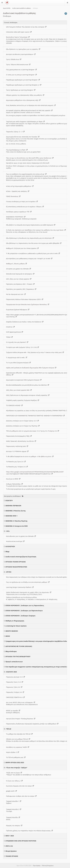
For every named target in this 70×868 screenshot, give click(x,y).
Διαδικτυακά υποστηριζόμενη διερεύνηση (21, 557)
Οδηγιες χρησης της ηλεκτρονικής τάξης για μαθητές (25, 95)
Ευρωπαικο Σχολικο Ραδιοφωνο (18, 310)
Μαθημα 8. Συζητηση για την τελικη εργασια (22, 248)
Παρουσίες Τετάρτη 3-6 (15, 692)
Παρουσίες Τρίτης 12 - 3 (15, 132)
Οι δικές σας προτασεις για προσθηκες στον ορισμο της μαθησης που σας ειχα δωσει (36, 230)
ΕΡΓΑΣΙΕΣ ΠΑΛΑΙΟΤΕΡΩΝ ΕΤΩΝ (16, 567)
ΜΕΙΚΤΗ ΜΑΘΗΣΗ (12, 631)
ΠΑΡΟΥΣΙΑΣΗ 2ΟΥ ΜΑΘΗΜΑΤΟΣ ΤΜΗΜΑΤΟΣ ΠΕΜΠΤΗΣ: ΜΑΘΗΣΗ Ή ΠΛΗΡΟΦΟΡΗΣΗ (35, 416)
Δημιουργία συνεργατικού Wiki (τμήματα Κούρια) (24, 380)
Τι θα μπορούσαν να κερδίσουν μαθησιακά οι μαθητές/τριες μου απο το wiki (33, 253)
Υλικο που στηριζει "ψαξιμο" (17, 768)
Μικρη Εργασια (11, 851)
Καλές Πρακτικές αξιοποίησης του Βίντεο (21, 441)
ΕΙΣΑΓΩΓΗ (9, 500)
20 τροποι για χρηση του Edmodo (19, 269)
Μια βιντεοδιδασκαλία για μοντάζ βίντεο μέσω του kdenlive (28, 385)
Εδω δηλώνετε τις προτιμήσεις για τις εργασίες (23, 49)
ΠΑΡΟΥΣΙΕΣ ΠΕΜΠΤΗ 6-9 (15, 697)
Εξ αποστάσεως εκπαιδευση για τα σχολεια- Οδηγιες (25, 207)
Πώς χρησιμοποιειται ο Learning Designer (21, 70)
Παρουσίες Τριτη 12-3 (15, 682)
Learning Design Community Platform (20, 587)
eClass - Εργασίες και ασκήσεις (18, 191)
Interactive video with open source (19, 32)
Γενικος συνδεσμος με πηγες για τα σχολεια (22, 201)
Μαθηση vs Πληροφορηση (15, 621)
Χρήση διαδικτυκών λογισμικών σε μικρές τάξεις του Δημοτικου (29, 592)
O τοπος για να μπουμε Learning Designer (21, 75)
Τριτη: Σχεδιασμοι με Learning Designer (21, 90)
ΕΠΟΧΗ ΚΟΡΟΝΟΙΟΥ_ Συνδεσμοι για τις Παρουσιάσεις (25, 605)
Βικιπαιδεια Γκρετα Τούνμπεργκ (18, 37)
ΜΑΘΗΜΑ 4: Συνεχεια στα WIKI (17, 526)
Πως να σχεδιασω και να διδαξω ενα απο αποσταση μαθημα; (28, 582)
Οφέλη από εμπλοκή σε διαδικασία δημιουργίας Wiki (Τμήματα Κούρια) (31, 368)
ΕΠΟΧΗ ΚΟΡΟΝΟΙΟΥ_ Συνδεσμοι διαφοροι (21, 616)
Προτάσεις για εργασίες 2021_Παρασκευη (21, 289)
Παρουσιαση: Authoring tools (17, 446)
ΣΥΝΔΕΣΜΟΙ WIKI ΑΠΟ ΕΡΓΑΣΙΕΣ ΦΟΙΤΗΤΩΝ (21, 841)
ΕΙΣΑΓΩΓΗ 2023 (12, 672)
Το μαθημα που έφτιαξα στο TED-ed (19, 734)
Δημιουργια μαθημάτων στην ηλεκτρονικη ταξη (23, 100)
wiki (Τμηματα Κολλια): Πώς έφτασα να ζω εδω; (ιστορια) (26, 27)
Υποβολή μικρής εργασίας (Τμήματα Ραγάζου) (23, 400)
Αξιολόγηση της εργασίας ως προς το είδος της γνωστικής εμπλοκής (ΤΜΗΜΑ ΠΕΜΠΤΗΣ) (37, 411)
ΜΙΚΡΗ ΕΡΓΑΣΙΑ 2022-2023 (15, 762)
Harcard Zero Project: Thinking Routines (21, 719)
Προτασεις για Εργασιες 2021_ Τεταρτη (20, 284)
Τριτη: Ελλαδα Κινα (14, 59)
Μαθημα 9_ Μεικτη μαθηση (16, 264)
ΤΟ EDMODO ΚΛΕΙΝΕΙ (14, 405)
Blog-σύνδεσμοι (11, 651)
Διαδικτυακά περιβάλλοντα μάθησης (22, 8)
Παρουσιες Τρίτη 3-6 (14, 687)
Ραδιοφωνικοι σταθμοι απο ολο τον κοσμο (21, 796)
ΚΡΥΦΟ (9, 572)
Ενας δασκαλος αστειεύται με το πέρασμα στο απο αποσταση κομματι (31, 105)
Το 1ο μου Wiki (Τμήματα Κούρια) (18, 363)
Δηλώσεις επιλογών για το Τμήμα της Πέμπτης (23, 426)
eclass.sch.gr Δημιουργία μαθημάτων (20, 186)
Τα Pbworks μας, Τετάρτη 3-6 (17, 467)
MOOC (8, 636)
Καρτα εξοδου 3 (13, 752)
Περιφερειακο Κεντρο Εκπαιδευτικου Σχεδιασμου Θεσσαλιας (28, 304)
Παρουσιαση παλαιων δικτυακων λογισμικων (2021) (25, 299)
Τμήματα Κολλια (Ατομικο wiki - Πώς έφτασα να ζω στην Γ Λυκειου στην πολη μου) (35, 352)
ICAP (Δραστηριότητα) (15, 332)
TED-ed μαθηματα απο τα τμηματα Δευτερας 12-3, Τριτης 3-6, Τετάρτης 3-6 (33, 431)
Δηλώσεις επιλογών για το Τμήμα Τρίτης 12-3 (22, 421)
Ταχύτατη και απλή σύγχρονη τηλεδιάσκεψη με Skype (25, 122)
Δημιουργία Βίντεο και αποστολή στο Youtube (23, 137)
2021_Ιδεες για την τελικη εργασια (19, 279)
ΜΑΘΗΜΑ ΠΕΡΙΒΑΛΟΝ (13, 506)
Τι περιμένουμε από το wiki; (17, 357)
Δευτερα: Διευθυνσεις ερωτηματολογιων (21, 54)
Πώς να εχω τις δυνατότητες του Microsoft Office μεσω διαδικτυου (30, 158)
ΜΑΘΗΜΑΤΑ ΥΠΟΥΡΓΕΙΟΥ (16, 217)
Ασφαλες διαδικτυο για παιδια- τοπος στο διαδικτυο (25, 322)
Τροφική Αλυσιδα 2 (14, 809)
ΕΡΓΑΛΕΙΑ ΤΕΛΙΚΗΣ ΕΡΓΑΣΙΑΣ (16, 562)
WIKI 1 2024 (10, 836)
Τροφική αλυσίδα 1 (14, 801)
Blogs (7, 552)
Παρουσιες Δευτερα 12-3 (15, 677)
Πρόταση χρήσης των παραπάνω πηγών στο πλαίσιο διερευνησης (29, 831)
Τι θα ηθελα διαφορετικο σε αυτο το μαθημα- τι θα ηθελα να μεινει (30, 456)
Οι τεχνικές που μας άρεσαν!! (17, 342)
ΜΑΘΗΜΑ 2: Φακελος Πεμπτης (16, 521)
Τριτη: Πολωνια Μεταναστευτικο (18, 64)
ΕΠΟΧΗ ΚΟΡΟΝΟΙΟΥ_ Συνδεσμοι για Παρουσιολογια (24, 611)
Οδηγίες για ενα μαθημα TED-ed (18, 739)
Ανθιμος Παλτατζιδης (14, 484)
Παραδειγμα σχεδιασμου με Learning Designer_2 (24, 85)
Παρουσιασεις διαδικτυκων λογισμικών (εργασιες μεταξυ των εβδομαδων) (32, 724)
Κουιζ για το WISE (13, 479)
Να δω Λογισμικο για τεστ (16, 294)
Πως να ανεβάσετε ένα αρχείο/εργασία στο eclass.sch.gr (26, 174)
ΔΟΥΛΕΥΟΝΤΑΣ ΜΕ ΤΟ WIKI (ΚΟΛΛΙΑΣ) (19, 646)
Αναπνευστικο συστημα (15, 541)
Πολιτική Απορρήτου (48, 866)
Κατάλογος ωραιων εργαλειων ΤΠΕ (19, 212)
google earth (11, 791)
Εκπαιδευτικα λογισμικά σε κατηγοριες (20, 274)
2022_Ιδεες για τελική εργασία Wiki (19, 390)
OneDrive (10, 327)
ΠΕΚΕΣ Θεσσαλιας (13, 196)
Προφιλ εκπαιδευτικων (14, 662)
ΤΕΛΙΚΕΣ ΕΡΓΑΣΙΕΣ (12, 856)
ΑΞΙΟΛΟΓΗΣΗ (10, 546)
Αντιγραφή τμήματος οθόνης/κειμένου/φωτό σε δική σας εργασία (29, 110)
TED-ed (9, 729)
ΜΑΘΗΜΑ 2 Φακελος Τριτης (16, 511)
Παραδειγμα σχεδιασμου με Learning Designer (23, 80)
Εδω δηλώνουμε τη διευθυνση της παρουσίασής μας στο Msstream (30, 238)
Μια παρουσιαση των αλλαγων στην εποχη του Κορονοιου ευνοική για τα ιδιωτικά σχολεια (38, 577)
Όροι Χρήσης (37, 866)
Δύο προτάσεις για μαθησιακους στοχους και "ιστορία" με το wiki (29, 259)
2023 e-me (9, 846)
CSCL (8, 531)
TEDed (9, 337)
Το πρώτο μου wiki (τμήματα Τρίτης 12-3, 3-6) (22, 347)
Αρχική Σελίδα (7, 8)
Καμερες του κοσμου (14, 826)
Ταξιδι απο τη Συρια (14, 773)
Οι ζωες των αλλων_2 (14, 781)
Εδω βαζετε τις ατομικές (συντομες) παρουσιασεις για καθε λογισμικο (31, 225)
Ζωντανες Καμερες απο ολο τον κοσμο (20, 786)
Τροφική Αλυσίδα (13, 817)
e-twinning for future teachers (16, 626)
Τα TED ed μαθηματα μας (16, 757)
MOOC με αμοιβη (13, 711)
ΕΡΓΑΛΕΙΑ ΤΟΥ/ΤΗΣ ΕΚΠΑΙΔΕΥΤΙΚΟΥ (18, 657)
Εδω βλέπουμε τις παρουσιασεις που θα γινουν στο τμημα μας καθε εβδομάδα (34, 243)
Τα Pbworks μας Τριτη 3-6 (16, 462)
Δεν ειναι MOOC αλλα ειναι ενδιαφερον (21, 702)
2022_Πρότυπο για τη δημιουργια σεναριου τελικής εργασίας (28, 395)
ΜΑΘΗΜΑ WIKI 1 (12, 516)
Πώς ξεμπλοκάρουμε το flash (17, 150)
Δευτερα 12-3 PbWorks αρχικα (17, 451)
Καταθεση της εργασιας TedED (18, 747)
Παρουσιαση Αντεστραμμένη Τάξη (19, 436)
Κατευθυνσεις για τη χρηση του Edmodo (21, 536)
